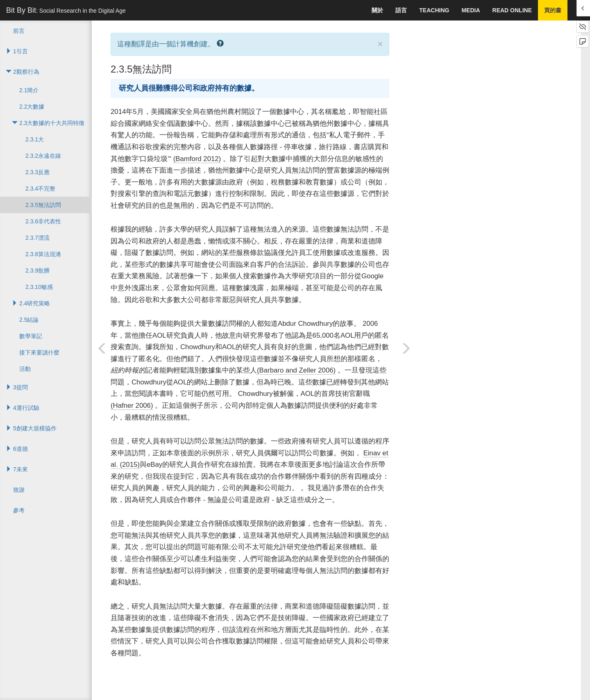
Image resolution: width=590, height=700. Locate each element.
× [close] (380, 44)
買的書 (553, 10)
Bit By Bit (66, 10)
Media (471, 10)
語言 (401, 10)
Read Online (512, 10)
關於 (377, 10)
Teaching (434, 10)
